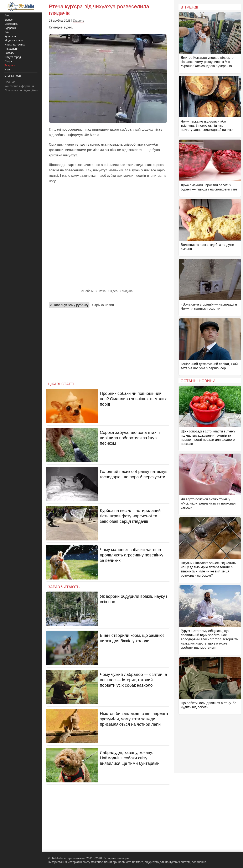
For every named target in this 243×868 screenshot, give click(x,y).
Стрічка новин (103, 305)
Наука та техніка (15, 45)
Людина (127, 291)
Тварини (78, 21)
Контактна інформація (20, 86)
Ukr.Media (91, 135)
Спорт (8, 61)
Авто (7, 15)
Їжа (7, 32)
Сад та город (13, 57)
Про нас (10, 82)
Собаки (89, 291)
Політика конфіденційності (22, 90)
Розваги (9, 53)
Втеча (102, 291)
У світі (8, 69)
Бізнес (9, 20)
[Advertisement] (108, 344)
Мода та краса (14, 40)
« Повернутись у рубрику (69, 305)
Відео (114, 291)
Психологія (11, 49)
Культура (10, 36)
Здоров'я (10, 28)
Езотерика (11, 24)
